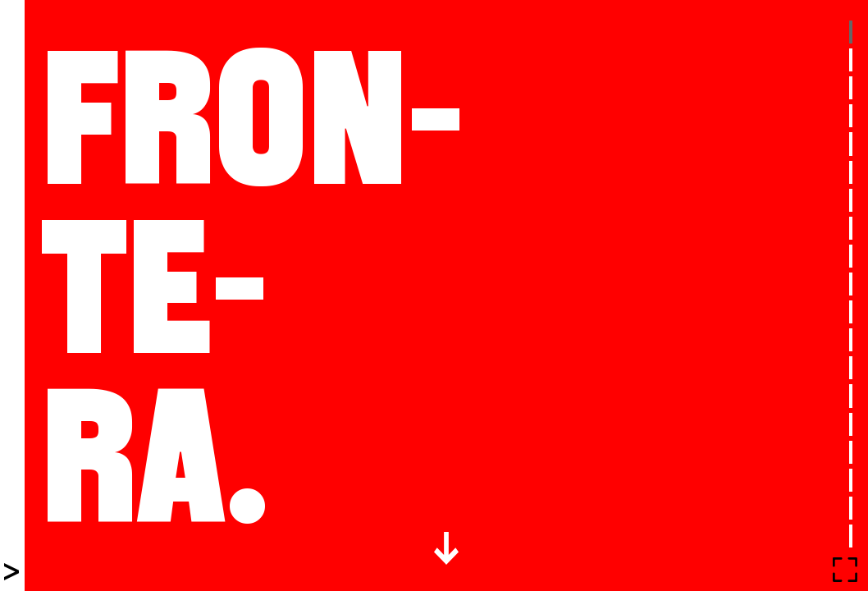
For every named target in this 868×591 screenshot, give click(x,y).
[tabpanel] (446, 295)
